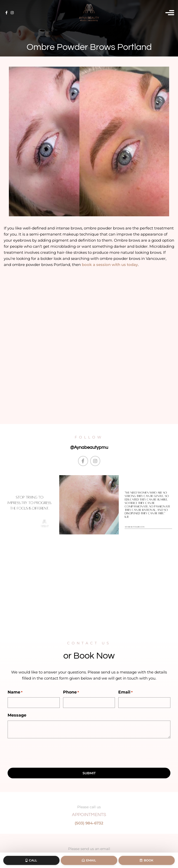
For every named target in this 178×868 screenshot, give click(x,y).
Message (17, 715)
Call (31, 860)
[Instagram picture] (30, 505)
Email (125, 692)
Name (15, 692)
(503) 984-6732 (89, 823)
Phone (71, 692)
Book (147, 860)
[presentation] (46, 752)
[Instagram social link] (12, 13)
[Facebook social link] (6, 13)
